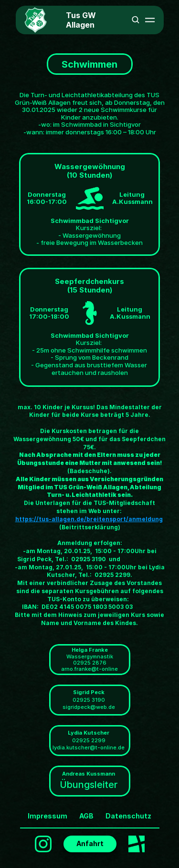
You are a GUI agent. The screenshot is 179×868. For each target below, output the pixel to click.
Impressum (47, 816)
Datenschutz (128, 816)
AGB (86, 816)
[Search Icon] (136, 20)
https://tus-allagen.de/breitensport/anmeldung (89, 519)
